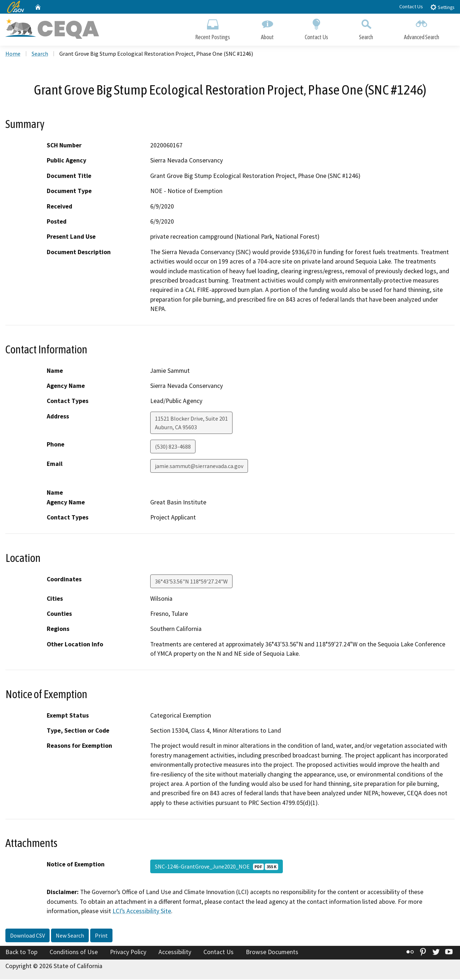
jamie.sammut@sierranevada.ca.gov (199, 467)
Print (101, 936)
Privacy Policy (128, 952)
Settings (442, 7)
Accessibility (175, 952)
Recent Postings (213, 28)
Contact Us (411, 6)
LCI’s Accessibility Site (142, 912)
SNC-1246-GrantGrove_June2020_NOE (217, 867)
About (267, 28)
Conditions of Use (74, 952)
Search (366, 28)
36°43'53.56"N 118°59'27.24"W (191, 582)
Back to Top (21, 952)
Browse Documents (272, 952)
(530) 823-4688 (173, 447)
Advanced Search (422, 28)
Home (13, 54)
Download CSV (27, 936)
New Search (70, 936)
